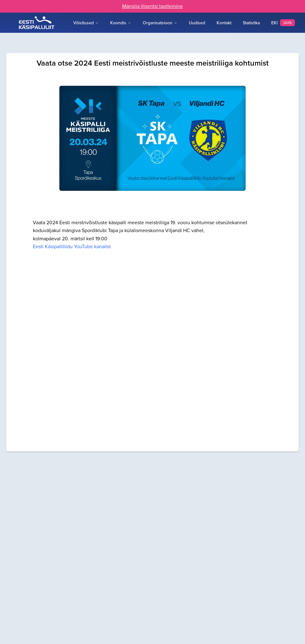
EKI (283, 23)
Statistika (251, 23)
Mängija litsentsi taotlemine (152, 6)
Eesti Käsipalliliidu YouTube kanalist (72, 246)
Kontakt (224, 23)
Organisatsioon (160, 23)
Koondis (121, 23)
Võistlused (86, 23)
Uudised (197, 23)
